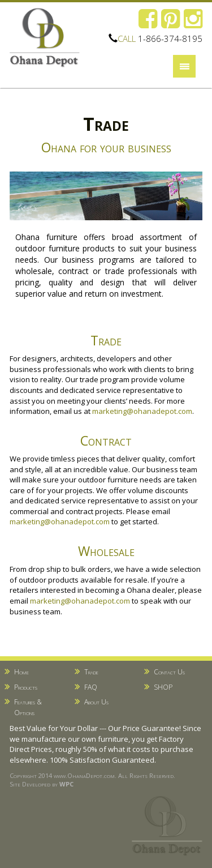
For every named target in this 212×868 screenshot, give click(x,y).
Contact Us (169, 672)
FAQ (91, 687)
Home (21, 672)
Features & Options (28, 707)
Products (26, 687)
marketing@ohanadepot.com (142, 411)
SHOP (163, 687)
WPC (66, 784)
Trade (91, 672)
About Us (96, 702)
